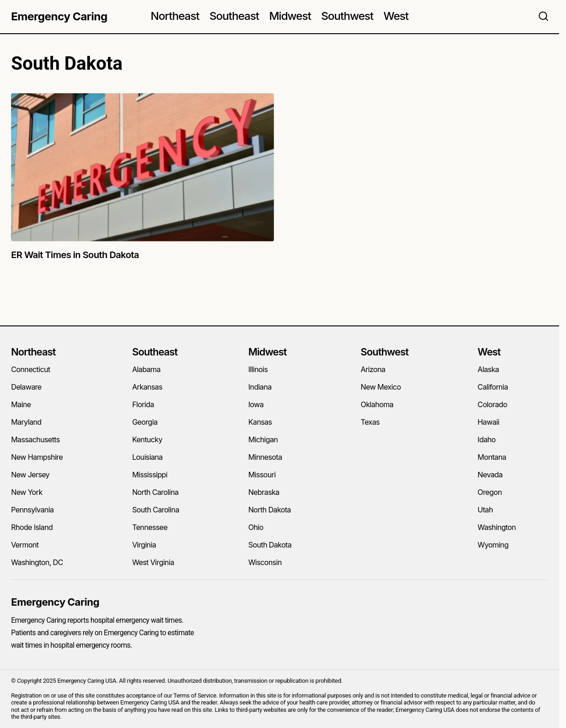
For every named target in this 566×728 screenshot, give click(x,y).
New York (27, 492)
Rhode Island (32, 527)
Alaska (488, 369)
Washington (497, 527)
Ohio (256, 527)
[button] (543, 17)
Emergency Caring (59, 16)
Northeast (33, 352)
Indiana (260, 387)
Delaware (26, 387)
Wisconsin (265, 562)
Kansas (260, 422)
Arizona (373, 369)
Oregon (489, 492)
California (493, 387)
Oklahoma (377, 404)
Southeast (155, 352)
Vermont (25, 545)
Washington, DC (37, 562)
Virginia (144, 545)
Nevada (490, 475)
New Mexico (381, 387)
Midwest (267, 352)
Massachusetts (36, 439)
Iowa (256, 404)
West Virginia (153, 562)
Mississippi (149, 475)
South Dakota (270, 545)
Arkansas (147, 387)
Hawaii (488, 422)
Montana (492, 457)
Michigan (263, 439)
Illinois (258, 369)
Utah (485, 510)
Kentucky (147, 439)
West (489, 352)
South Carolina (155, 510)
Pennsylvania (32, 510)
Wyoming (493, 545)
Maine (21, 404)
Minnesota (265, 457)
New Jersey (30, 475)
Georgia (145, 422)
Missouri (262, 475)
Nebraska (264, 492)
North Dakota (269, 510)
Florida (143, 404)
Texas (370, 422)
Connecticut (31, 369)
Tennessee (149, 527)
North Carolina (155, 492)
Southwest (385, 352)
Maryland (26, 422)
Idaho (486, 439)
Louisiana (147, 457)
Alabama (146, 369)
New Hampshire (37, 457)
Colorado (492, 404)
